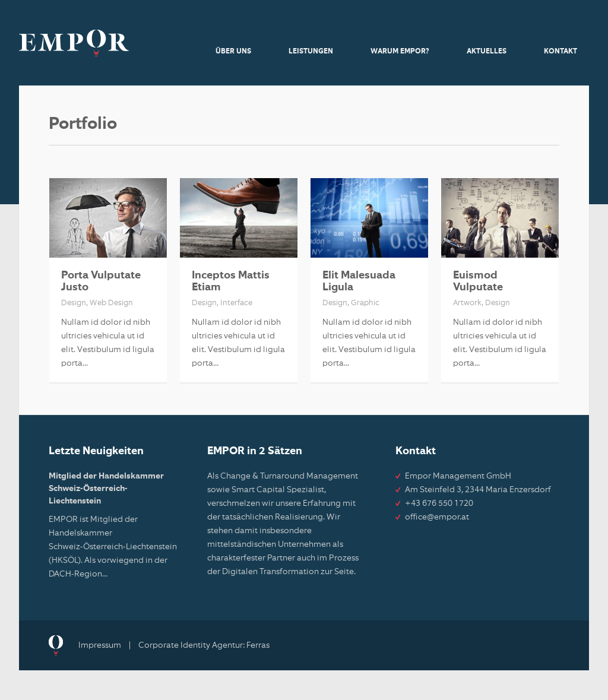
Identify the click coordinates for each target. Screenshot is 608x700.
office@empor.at (437, 517)
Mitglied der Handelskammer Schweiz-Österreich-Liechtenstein (106, 489)
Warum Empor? (400, 52)
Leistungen (311, 52)
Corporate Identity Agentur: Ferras (204, 645)
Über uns (233, 52)
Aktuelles (487, 52)
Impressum (100, 645)
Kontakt (560, 52)
